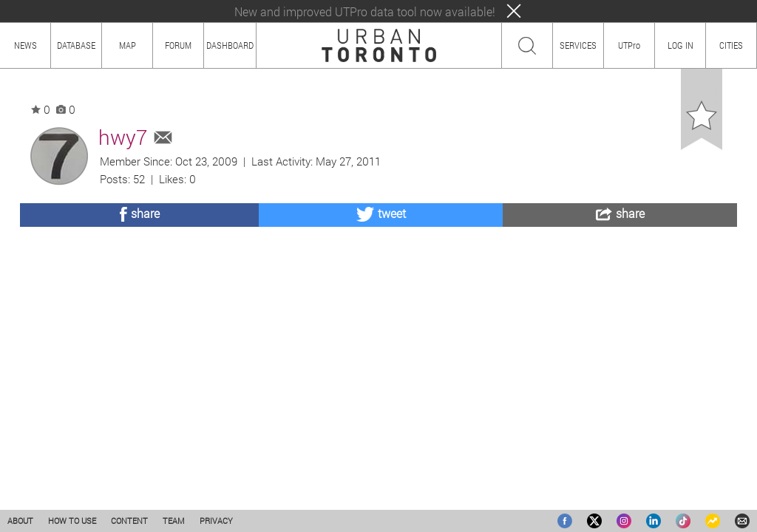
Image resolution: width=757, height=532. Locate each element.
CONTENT (129, 521)
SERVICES (578, 45)
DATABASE (76, 45)
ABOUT (20, 521)
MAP (128, 45)
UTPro (629, 45)
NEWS (26, 45)
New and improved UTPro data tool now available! (365, 11)
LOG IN (680, 45)
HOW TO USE (72, 521)
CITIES (731, 45)
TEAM (174, 521)
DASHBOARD (230, 45)
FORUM (178, 45)
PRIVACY (216, 521)
